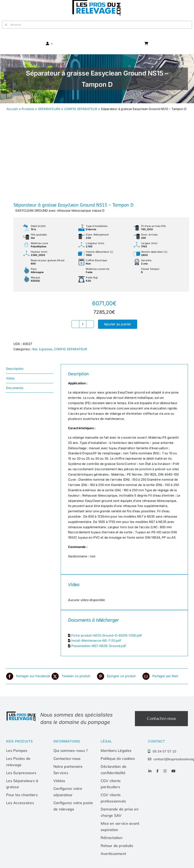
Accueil (12, 109)
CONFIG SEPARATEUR (81, 109)
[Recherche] (97, 25)
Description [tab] (15, 369)
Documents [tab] (15, 388)
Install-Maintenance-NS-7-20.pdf (96, 641)
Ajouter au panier (118, 324)
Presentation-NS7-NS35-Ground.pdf (99, 646)
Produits (28, 109)
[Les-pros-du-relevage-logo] (21, 713)
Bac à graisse (42, 349)
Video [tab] (10, 378)
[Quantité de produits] (83, 324)
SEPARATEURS (49, 109)
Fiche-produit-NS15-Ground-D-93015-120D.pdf (107, 635)
